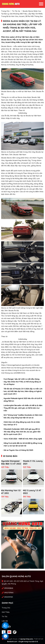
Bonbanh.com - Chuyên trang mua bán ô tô (23, 641)
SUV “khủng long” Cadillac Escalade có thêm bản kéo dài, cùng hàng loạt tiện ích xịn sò (22, 416)
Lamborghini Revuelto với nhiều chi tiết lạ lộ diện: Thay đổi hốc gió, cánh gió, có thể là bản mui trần (22, 408)
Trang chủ (6, 608)
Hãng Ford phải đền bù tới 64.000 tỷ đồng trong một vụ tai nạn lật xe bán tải (22, 444)
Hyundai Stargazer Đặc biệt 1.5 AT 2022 (11, 462)
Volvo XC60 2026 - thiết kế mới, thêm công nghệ (22, 439)
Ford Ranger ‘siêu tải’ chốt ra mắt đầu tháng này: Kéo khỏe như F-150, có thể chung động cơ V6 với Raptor (22, 382)
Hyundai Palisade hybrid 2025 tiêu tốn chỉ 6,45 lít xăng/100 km (22, 400)
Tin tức (5, 616)
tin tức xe (16, 11)
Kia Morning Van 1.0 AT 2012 (11, 492)
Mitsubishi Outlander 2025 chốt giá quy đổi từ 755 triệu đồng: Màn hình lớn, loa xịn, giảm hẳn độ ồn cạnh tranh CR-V (21, 432)
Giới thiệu (6, 612)
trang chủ (5, 11)
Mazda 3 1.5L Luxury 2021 (33, 462)
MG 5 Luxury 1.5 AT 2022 (32, 492)
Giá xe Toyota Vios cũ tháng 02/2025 (18, 450)
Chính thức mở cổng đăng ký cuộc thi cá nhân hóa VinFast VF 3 (21, 423)
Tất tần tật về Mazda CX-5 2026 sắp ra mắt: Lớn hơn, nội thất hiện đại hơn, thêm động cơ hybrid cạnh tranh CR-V (22, 391)
